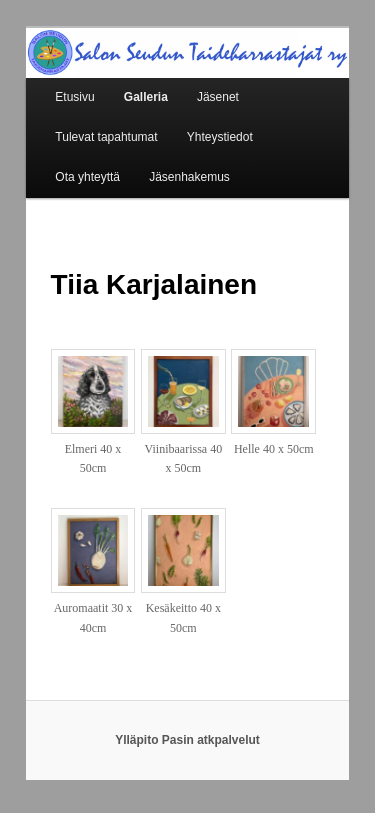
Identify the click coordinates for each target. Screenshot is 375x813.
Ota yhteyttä (87, 177)
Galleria (146, 97)
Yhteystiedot (220, 137)
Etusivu (74, 97)
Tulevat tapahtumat (106, 137)
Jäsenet (218, 97)
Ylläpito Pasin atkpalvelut (187, 740)
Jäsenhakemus (189, 177)
